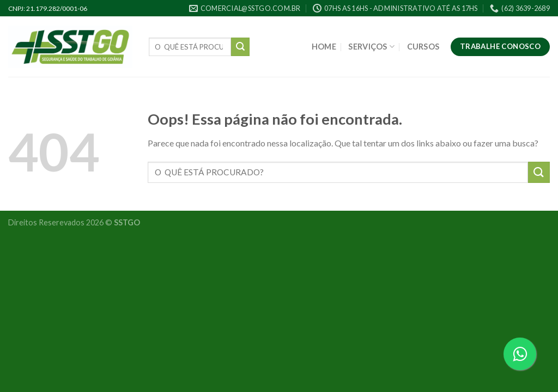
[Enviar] (240, 47)
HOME (324, 47)
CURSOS (423, 47)
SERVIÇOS (371, 47)
